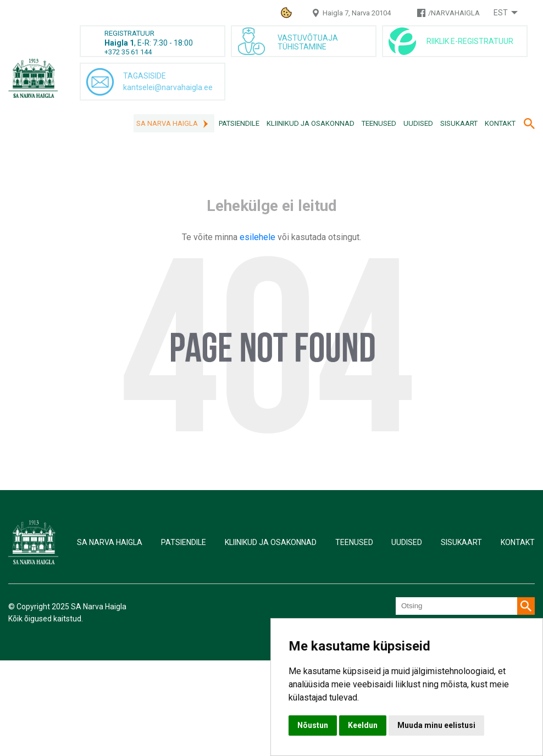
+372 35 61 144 (128, 52)
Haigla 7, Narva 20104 (357, 13)
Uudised (418, 123)
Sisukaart (459, 123)
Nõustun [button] (313, 725)
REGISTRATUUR (129, 33)
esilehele (259, 237)
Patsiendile (239, 123)
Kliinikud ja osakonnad (311, 123)
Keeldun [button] (363, 725)
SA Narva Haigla (167, 123)
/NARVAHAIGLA (454, 13)
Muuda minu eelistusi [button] (436, 725)
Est (501, 13)
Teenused (379, 123)
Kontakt (500, 123)
